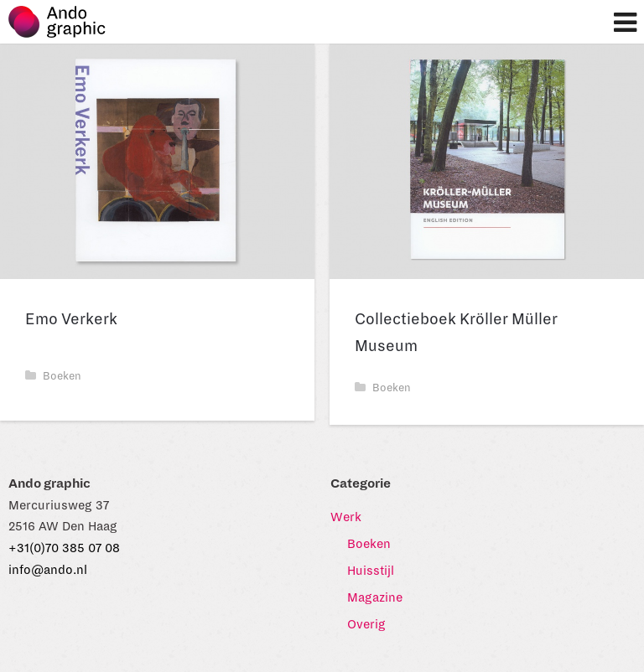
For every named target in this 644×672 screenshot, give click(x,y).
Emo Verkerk (71, 319)
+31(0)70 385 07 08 (64, 548)
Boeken (53, 376)
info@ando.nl (48, 570)
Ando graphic (65, 26)
